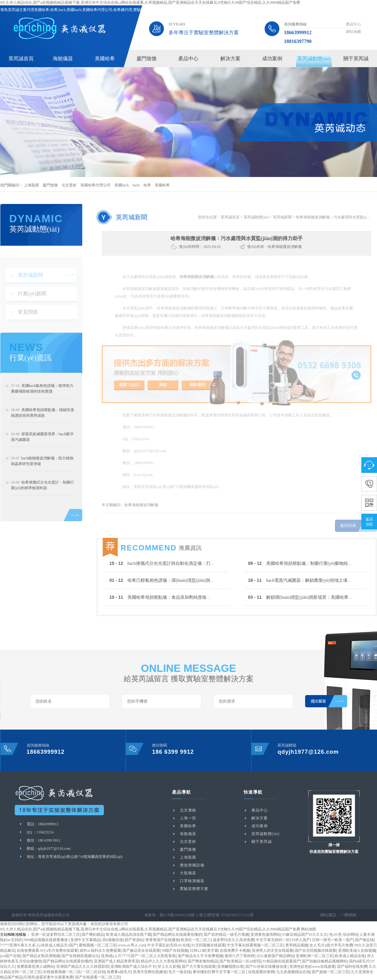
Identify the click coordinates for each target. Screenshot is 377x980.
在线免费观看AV (30, 951)
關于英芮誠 (356, 59)
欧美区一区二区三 (196, 940)
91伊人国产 (301, 940)
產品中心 (353, 24)
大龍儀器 (188, 873)
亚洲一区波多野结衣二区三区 (56, 934)
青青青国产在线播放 (162, 940)
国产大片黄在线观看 (199, 967)
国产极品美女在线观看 (141, 951)
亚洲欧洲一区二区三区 (315, 956)
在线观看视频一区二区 (62, 972)
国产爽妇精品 (93, 934)
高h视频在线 (113, 940)
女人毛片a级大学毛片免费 (331, 945)
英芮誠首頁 (21, 59)
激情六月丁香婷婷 (240, 956)
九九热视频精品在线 (293, 972)
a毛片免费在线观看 (62, 951)
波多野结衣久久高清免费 (234, 940)
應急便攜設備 (192, 865)
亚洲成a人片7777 (115, 956)
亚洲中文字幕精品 (85, 940)
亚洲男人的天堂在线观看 (272, 951)
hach (136, 185)
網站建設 (330, 915)
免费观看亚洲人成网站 (35, 967)
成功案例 (272, 59)
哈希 (147, 185)
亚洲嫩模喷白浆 (230, 967)
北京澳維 (188, 810)
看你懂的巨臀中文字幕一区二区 (220, 972)
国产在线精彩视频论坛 (80, 956)
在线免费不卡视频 (235, 951)
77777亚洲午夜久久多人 (20, 945)
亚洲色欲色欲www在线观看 (312, 967)
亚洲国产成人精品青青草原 (116, 961)
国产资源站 (134, 940)
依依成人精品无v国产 (59, 945)
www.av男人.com (132, 945)
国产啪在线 (364, 940)
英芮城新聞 (282, 217)
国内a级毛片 (359, 961)
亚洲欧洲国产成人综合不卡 (133, 967)
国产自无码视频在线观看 (315, 951)
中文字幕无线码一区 (273, 940)
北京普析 (69, 185)
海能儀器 (63, 59)
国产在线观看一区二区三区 (98, 977)
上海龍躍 (31, 185)
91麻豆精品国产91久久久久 (305, 934)
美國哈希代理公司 (95, 185)
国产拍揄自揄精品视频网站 (325, 961)
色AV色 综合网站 (344, 934)
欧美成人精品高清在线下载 (129, 934)
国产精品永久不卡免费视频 (200, 956)
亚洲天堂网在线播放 (150, 972)
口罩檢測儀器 (192, 881)
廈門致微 (147, 59)
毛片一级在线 (180, 972)
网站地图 (309, 929)
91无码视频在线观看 (208, 945)
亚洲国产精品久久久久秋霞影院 (83, 967)
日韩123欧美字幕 (204, 951)
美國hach (122, 185)
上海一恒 (188, 818)
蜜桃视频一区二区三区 (98, 945)
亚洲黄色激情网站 (266, 934)
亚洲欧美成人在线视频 (357, 951)
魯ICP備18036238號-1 (177, 915)
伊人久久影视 (169, 967)
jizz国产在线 (10, 956)
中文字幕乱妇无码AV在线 (169, 945)
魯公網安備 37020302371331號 (221, 915)
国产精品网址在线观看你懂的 (177, 934)
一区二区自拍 (94, 972)
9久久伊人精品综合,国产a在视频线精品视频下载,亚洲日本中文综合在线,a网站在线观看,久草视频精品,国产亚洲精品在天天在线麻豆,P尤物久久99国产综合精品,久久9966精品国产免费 (150, 3)
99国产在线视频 (175, 951)
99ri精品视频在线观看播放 (46, 940)
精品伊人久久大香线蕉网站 (163, 961)
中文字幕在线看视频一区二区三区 (255, 945)
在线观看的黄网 (261, 972)
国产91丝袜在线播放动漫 (267, 967)
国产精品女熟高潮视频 (41, 956)
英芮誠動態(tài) (314, 59)
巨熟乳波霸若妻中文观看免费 (49, 977)
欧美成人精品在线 (350, 956)
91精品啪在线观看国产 (282, 961)
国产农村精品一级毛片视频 (226, 934)
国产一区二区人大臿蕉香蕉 (153, 956)
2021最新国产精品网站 (275, 956)
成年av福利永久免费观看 (100, 951)
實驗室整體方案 (194, 889)
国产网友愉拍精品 (203, 961)
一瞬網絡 (349, 915)
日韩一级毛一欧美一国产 (333, 940)
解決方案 (230, 59)
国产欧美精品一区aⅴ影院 (240, 961)
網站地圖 (353, 32)
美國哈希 (105, 59)
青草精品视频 (297, 945)
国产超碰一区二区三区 (331, 972)
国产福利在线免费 (352, 967)
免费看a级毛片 (119, 972)
